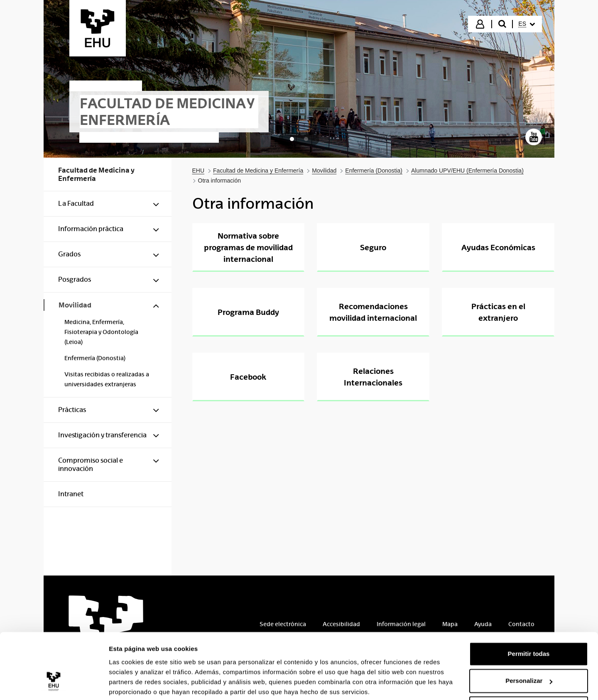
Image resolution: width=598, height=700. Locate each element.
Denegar (529, 677)
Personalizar (529, 650)
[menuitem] (527, 24)
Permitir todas (529, 623)
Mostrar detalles (133, 684)
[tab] (292, 139)
